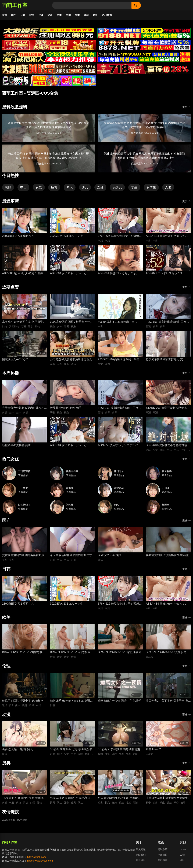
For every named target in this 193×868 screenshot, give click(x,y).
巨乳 (54, 187)
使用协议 (163, 855)
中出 (23, 187)
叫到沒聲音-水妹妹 (110, 555)
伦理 (41, 15)
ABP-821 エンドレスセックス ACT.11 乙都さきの (164, 274)
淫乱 (100, 187)
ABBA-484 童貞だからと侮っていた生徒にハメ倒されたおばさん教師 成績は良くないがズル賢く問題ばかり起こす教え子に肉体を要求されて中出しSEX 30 (168, 236)
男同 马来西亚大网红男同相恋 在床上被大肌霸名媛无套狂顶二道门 (72, 798)
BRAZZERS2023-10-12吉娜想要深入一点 (24, 653)
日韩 (23, 15)
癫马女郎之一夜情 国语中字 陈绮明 (120, 701)
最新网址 (141, 860)
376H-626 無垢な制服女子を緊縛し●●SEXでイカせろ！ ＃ (120, 236)
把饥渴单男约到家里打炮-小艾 (164, 359)
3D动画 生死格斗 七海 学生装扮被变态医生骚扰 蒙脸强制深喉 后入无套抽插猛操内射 (73, 750)
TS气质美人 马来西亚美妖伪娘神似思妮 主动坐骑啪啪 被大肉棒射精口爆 (24, 798)
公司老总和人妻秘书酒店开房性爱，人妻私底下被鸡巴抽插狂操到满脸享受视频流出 (72, 360)
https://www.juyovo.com (40, 861)
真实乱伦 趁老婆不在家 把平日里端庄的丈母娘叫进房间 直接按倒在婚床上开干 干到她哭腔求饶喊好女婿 (24, 322)
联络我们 (141, 855)
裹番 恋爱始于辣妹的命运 (18, 749)
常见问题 (141, 849)
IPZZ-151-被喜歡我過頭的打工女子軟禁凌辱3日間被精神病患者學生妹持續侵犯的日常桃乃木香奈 (168, 322)
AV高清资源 (9, 820)
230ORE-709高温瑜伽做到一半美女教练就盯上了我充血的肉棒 (120, 360)
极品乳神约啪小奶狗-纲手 (66, 408)
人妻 (168, 187)
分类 (77, 15)
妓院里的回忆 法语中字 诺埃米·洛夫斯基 (24, 701)
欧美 (32, 15)
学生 (134, 187)
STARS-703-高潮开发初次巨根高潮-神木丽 (168, 408)
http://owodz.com (37, 857)
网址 (95, 15)
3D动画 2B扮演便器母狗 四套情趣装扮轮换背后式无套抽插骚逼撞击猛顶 (120, 750)
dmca (183, 849)
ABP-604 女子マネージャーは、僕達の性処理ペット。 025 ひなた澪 (71, 274)
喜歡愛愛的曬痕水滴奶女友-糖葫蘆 (167, 555)
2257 (182, 855)
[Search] (92, 5)
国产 (14, 15)
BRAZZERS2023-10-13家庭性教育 (119, 652)
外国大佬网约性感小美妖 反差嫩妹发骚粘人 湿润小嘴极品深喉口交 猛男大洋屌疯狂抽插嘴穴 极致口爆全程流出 (120, 798)
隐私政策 (163, 849)
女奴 (39, 187)
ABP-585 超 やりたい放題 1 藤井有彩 (24, 274)
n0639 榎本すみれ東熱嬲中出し (118, 322)
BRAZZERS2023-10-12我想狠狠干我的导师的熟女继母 (72, 653)
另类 (59, 15)
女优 (68, 15)
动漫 (50, 15)
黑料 (86, 15)
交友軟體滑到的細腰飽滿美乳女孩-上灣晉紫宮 (24, 555)
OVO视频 (22, 820)
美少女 (117, 187)
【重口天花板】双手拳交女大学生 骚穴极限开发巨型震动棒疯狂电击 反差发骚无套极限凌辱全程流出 (167, 798)
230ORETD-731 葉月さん (18, 236)
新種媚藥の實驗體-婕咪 (17, 445)
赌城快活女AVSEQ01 (15, 359)
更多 (187, 107)
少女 (85, 187)
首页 (5, 15)
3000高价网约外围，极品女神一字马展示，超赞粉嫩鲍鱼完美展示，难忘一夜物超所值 (72, 322)
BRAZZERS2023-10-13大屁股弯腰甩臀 (167, 653)
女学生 (151, 187)
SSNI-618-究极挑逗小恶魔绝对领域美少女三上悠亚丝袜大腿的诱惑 (168, 446)
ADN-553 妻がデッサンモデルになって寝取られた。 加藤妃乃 (119, 446)
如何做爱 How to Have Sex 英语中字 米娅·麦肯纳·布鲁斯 (71, 701)
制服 (8, 187)
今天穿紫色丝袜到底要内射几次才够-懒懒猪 (23, 408)
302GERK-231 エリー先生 (67, 236)
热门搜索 (107, 15)
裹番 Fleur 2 (153, 749)
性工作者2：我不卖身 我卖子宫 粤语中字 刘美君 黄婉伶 (168, 701)
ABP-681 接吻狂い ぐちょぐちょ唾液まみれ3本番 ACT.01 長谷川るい (120, 274)
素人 (70, 187)
